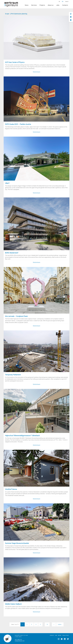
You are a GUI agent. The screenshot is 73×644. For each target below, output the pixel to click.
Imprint (60, 635)
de (59, 1)
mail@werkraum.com (20, 641)
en (63, 1)
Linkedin (65, 639)
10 (47, 624)
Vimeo (68, 639)
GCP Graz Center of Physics (15, 62)
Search (67, 1)
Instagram (59, 639)
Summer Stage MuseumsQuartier (17, 543)
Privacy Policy (66, 635)
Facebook (62, 639)
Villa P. (7, 183)
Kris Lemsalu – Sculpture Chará (16, 316)
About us (51, 5)
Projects (42, 5)
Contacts (65, 5)
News (27, 5)
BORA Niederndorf (12, 253)
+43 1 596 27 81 (18, 639)
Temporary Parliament (13, 375)
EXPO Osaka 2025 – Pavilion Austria (18, 124)
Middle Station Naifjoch (13, 604)
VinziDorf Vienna (11, 489)
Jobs (58, 5)
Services (34, 5)
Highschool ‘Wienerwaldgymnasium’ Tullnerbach (22, 435)
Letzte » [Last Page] (60, 624)
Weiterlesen (37, 72)
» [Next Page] (54, 624)
